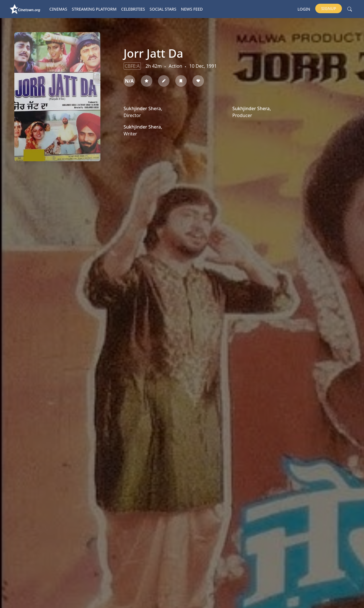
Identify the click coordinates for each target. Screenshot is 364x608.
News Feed (192, 9)
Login (304, 9)
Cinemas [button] (58, 9)
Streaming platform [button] (94, 9)
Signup (329, 8)
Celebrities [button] (133, 9)
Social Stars (163, 9)
